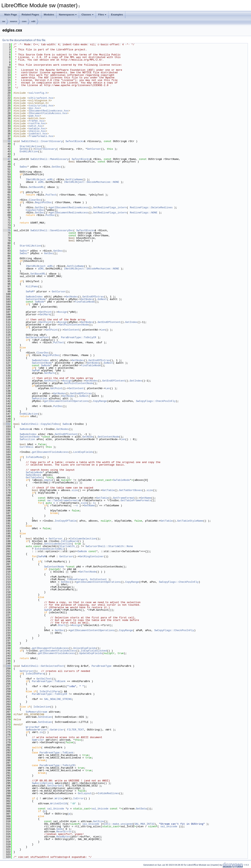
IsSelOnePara (35, 674)
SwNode (40, 302)
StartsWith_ (68, 546)
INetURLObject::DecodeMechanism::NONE (91, 182)
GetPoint (46, 312)
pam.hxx (34, 116)
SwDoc (23, 167)
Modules (49, 15)
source (14, 21)
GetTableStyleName (190, 521)
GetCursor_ (56, 539)
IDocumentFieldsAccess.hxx (48, 113)
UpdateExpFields (91, 653)
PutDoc (50, 215)
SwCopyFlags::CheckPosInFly (156, 401)
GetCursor (94, 149)
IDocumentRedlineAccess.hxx (49, 111)
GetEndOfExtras (93, 297)
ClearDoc (35, 200)
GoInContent (98, 579)
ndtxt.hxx (36, 126)
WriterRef (33, 727)
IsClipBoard (69, 541)
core (24, 21)
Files (102, 15)
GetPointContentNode (74, 325)
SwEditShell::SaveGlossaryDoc (52, 230)
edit (33, 21)
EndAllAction (29, 151)
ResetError (64, 832)
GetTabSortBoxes (131, 490)
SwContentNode (36, 299)
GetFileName (74, 179)
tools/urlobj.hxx (41, 106)
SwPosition (40, 399)
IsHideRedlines (108, 793)
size (75, 490)
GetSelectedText (37, 337)
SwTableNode (34, 472)
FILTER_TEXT (75, 730)
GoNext (102, 299)
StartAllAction (30, 146)
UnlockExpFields (85, 648)
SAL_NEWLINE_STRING (58, 699)
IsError (79, 798)
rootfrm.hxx (37, 123)
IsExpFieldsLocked (94, 651)
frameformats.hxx (41, 136)
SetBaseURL (36, 187)
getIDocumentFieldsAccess (50, 452)
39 (7, 141)
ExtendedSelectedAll (49, 549)
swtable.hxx (37, 129)
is (41, 732)
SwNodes (25, 429)
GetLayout (85, 793)
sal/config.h (38, 93)
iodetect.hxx (38, 134)
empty (48, 480)
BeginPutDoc (43, 202)
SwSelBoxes (33, 475)
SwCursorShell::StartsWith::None (109, 546)
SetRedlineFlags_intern (110, 207)
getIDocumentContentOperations (66, 401)
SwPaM (30, 292)
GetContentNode (108, 437)
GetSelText (44, 679)
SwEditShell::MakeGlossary (50, 159)
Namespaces (68, 15)
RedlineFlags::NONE (144, 213)
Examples (117, 15)
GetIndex (131, 322)
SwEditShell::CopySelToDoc (40, 424)
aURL (50, 179)
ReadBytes (63, 837)
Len (103, 330)
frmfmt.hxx (36, 121)
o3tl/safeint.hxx (41, 98)
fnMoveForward (77, 579)
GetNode (88, 437)
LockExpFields (83, 452)
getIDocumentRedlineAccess (69, 207)
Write (59, 798)
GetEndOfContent (109, 322)
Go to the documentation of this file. (24, 40)
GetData (141, 809)
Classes (87, 15)
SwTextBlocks (75, 141)
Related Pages (30, 15)
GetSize (99, 821)
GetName (146, 498)
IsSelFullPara (50, 691)
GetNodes (72, 297)
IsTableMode (34, 457)
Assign (62, 312)
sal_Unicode (56, 809)
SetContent (72, 330)
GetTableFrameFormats (136, 500)
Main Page (11, 15)
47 (7, 159)
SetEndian (45, 717)
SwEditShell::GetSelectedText (43, 666)
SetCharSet (55, 786)
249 (7, 666)
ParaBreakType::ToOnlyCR (79, 337)
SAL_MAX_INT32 (144, 824)
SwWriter (38, 740)
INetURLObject (36, 179)
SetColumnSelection (58, 544)
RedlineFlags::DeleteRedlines (151, 207)
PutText (51, 195)
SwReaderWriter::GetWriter (45, 730)
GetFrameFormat (124, 498)
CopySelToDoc (35, 210)
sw (4, 21)
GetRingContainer (91, 556)
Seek (59, 829)
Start (62, 625)
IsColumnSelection (83, 539)
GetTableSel (34, 477)
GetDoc (24, 149)
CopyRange (100, 401)
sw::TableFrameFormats (63, 500)
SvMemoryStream (36, 712)
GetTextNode (88, 572)
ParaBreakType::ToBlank (49, 681)
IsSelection (42, 707)
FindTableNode (85, 302)
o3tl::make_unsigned (118, 824)
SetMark (45, 314)
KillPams (32, 286)
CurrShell (26, 447)
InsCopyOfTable (66, 521)
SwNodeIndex (34, 297)
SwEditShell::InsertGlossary (42, 141)
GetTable (108, 490)
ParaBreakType (101, 666)
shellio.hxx (37, 131)
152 (7, 424)
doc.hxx (34, 108)
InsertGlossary (46, 149)
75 (7, 230)
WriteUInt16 (59, 804)
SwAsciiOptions (43, 783)
